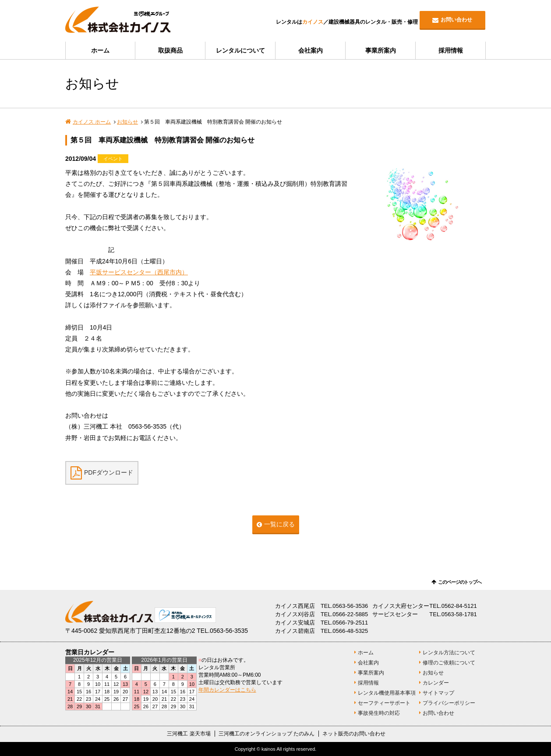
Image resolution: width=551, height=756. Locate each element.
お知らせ (127, 122)
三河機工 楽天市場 (189, 734)
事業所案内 (381, 50)
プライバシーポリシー (449, 703)
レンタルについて (240, 50)
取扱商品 (170, 50)
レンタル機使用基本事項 (387, 693)
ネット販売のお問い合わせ (354, 734)
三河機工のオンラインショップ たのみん (267, 734)
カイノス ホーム (92, 122)
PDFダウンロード (109, 472)
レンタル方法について (449, 653)
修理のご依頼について (449, 663)
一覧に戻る (279, 524)
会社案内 (311, 50)
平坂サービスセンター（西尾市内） (139, 272)
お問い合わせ (456, 20)
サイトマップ (438, 693)
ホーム (100, 50)
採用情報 (451, 50)
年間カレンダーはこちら (227, 690)
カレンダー (436, 683)
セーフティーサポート (384, 703)
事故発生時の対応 (379, 713)
